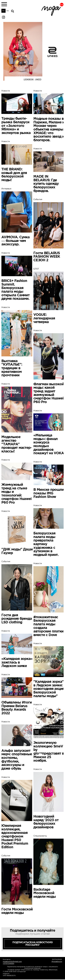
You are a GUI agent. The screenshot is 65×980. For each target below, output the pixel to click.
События (49, 230)
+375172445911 (8, 963)
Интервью (17, 217)
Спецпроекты (49, 867)
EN (8, 11)
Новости (17, 112)
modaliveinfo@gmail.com (12, 961)
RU (3, 11)
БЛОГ (49, 296)
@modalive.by (57, 961)
